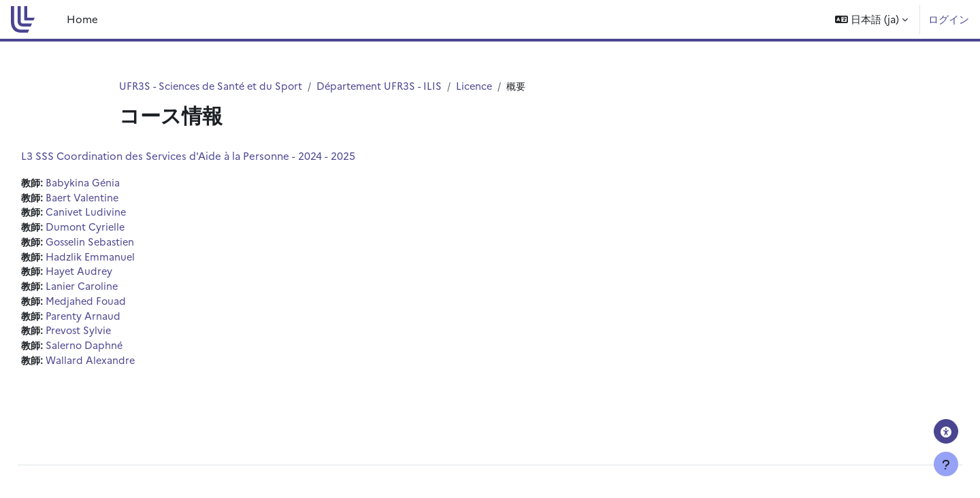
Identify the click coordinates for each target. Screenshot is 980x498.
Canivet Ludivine (118, 214)
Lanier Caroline (115, 290)
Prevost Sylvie (112, 336)
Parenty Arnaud (116, 321)
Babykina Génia (115, 183)
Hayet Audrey (112, 275)
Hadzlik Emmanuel (123, 260)
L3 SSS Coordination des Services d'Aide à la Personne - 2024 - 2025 (219, 156)
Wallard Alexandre (123, 367)
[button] (871, 19)
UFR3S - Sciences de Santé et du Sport (214, 86)
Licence (484, 86)
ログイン (949, 19)
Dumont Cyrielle (118, 229)
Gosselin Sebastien (124, 245)
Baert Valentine (115, 198)
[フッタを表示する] (946, 464)
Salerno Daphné (117, 351)
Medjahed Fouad (119, 306)
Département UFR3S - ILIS (387, 86)
